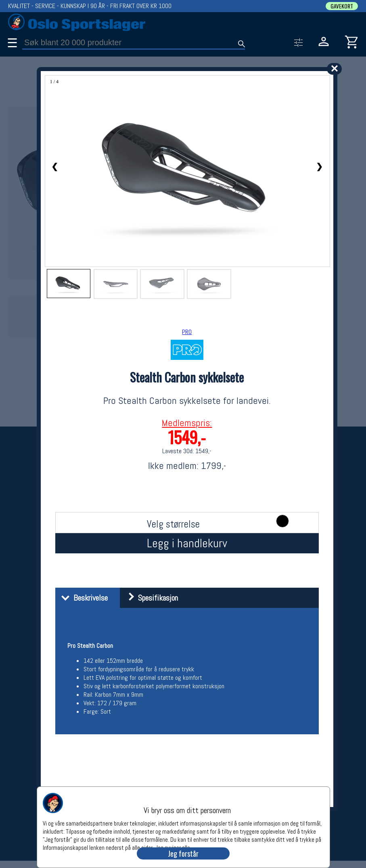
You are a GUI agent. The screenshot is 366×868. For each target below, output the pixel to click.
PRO (187, 332)
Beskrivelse (83, 598)
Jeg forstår (183, 853)
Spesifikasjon (150, 598)
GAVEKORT (342, 6)
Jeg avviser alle (173, 847)
